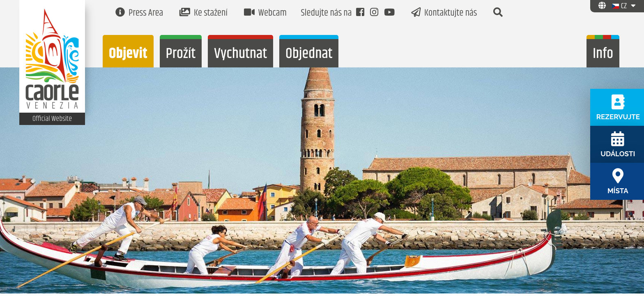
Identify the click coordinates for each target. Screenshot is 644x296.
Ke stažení (204, 13)
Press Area (139, 13)
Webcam (265, 13)
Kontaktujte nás (444, 13)
